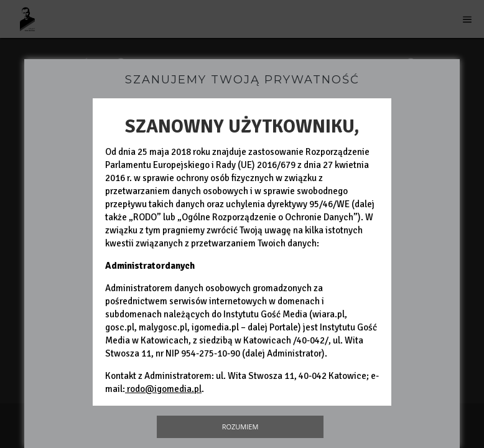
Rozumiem (240, 427)
